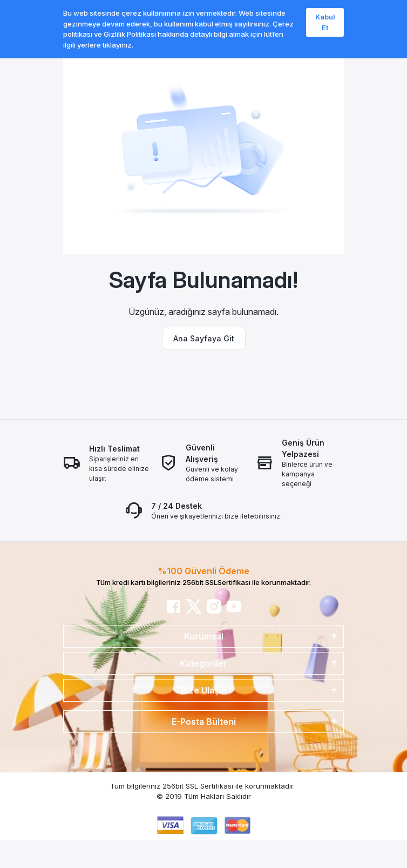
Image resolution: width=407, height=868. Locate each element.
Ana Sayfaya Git (204, 338)
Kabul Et (325, 22)
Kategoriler (204, 663)
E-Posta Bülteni (204, 722)
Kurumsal (204, 636)
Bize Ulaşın (204, 690)
